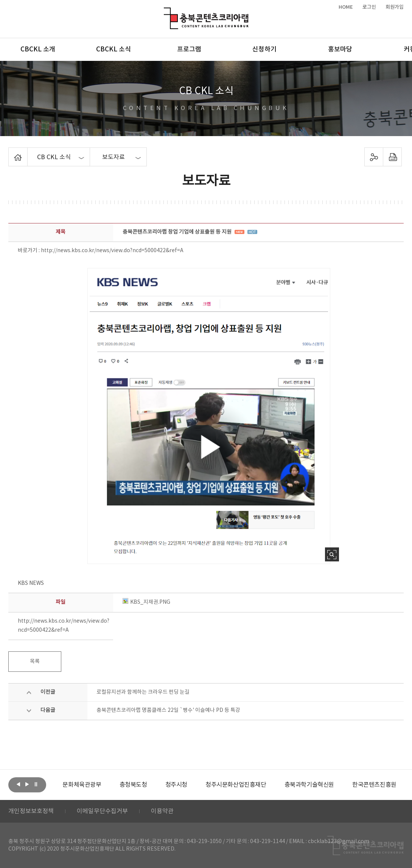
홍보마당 (340, 50)
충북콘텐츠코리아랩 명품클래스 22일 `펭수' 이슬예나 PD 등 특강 (168, 710)
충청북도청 (133, 785)
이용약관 (162, 811)
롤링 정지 (36, 784)
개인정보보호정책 (31, 811)
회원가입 (395, 7)
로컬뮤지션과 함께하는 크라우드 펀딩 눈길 (143, 692)
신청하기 (264, 50)
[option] (82, 785)
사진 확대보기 (332, 554)
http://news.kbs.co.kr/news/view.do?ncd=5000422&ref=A (112, 251)
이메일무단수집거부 (102, 811)
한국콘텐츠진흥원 (374, 785)
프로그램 (189, 50)
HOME (346, 7)
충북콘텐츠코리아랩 (166, 12)
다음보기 (27, 784)
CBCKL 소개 (38, 50)
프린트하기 (393, 157)
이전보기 (19, 784)
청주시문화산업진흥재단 (236, 785)
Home (10, 152)
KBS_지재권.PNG (146, 602)
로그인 (369, 7)
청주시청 (176, 785)
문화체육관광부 (82, 785)
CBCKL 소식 (113, 50)
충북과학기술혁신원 (309, 785)
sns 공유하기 (374, 157)
